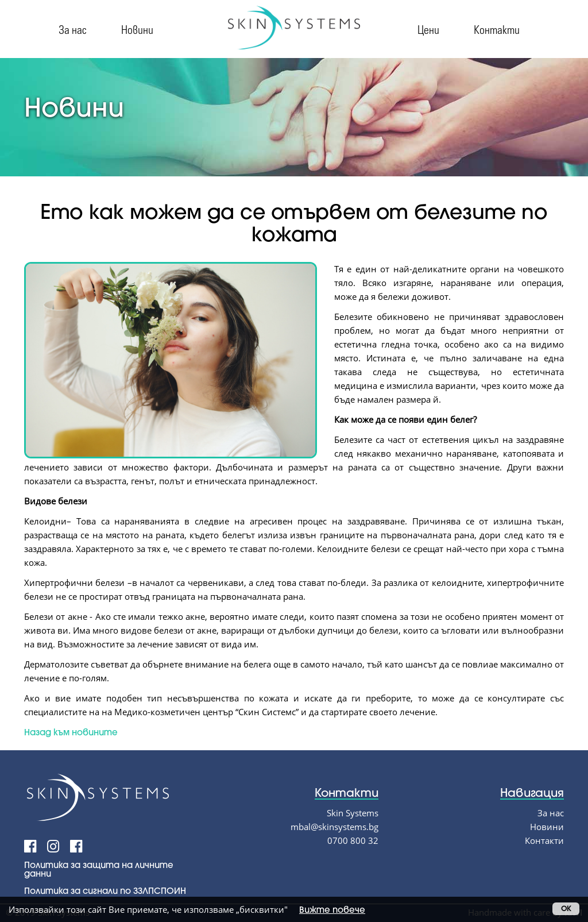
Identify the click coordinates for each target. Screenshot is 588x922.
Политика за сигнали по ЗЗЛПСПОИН (105, 890)
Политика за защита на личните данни (99, 869)
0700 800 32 (353, 840)
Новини (137, 29)
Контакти (497, 29)
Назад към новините (71, 732)
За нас (73, 29)
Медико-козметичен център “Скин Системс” (206, 712)
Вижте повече (332, 909)
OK (566, 909)
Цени (428, 29)
